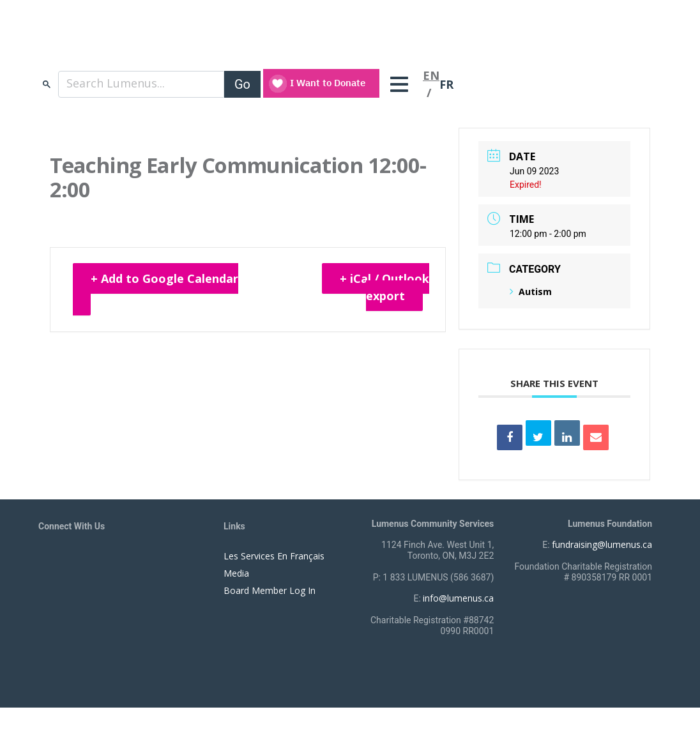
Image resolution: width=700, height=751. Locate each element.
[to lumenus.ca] (173, 43)
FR (446, 84)
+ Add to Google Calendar (164, 278)
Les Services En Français (274, 556)
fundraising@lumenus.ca (602, 544)
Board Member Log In (270, 590)
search (47, 84)
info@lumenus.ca (458, 598)
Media (236, 573)
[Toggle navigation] (402, 84)
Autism (531, 292)
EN (431, 75)
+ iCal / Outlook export (384, 287)
